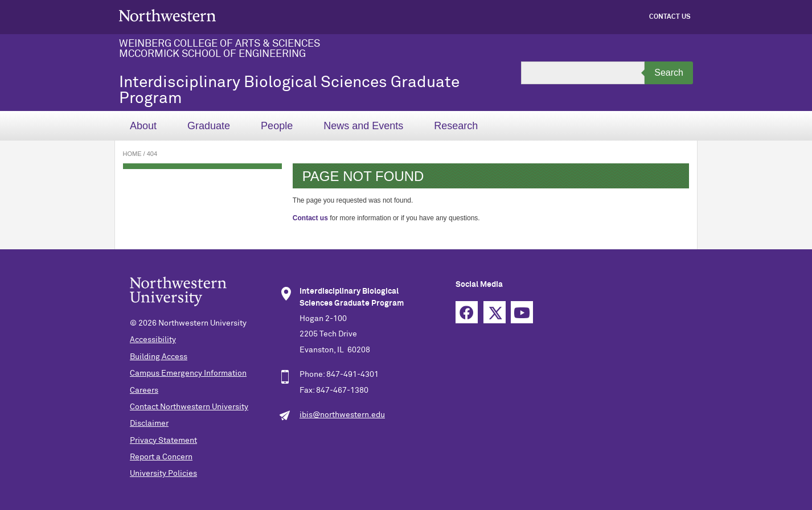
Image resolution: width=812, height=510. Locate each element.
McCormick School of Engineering (212, 54)
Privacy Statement (163, 441)
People (277, 126)
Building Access (159, 357)
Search (669, 73)
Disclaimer (149, 423)
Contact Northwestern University (189, 407)
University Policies (163, 474)
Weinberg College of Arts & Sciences (220, 44)
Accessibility (153, 340)
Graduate (209, 126)
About (143, 126)
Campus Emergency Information (188, 373)
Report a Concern (161, 457)
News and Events (363, 126)
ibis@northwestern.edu (342, 415)
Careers (144, 390)
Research (456, 126)
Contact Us (670, 17)
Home (132, 154)
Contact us (310, 218)
